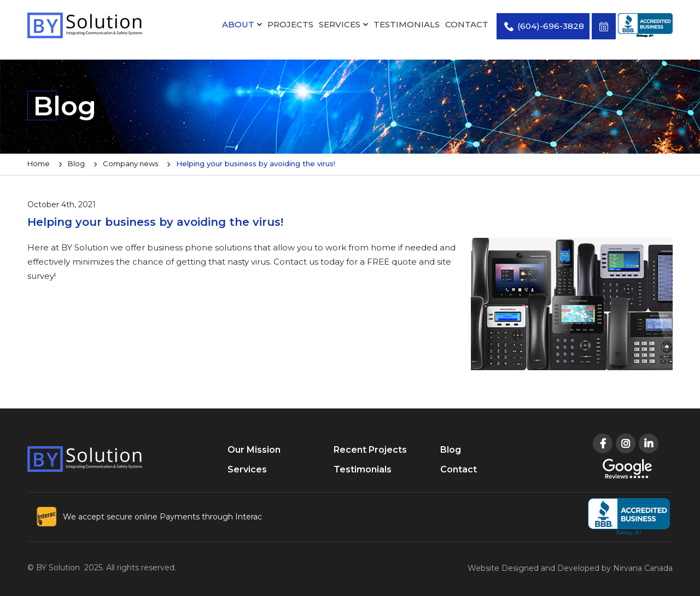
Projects (290, 24)
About (238, 24)
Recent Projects (370, 450)
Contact (467, 24)
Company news (130, 163)
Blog (76, 163)
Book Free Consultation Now (604, 26)
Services (340, 24)
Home (39, 163)
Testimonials (407, 24)
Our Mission (254, 450)
